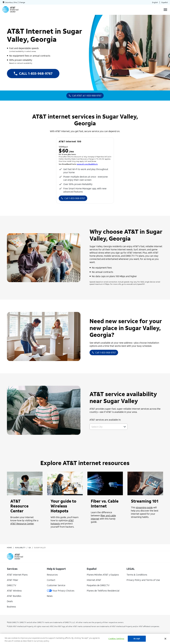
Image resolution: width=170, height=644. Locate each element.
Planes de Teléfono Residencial (103, 591)
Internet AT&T (94, 580)
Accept (137, 639)
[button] (125, 427)
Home (9, 548)
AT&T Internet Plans (17, 575)
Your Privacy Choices (61, 591)
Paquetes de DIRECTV (98, 585)
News (50, 596)
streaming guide (144, 507)
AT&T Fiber (13, 580)
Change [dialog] (22, 2)
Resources (52, 575)
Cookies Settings (116, 639)
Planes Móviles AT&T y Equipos (103, 575)
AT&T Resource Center (22, 524)
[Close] (165, 639)
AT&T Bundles (14, 596)
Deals (10, 601)
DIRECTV (12, 585)
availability (20, 548)
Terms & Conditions (137, 575)
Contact (51, 580)
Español (165, 2)
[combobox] (105, 427)
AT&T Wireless (14, 591)
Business (11, 607)
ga (30, 548)
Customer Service (56, 585)
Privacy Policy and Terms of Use (143, 580)
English (155, 2)
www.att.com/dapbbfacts (87, 164)
